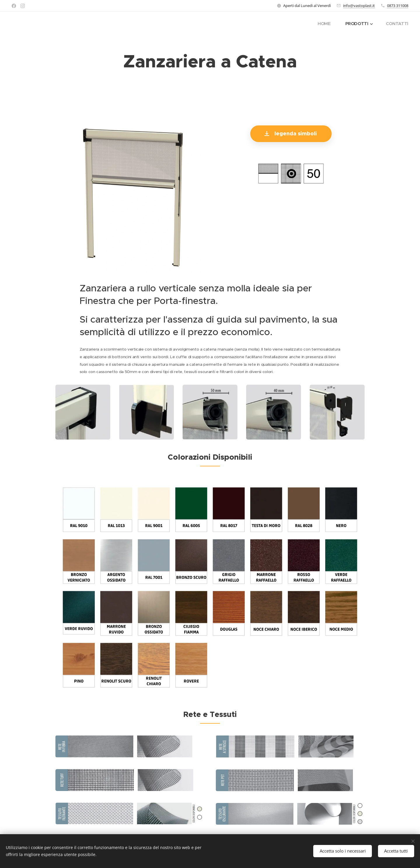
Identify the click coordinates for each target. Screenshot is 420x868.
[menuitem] (325, 24)
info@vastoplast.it (359, 6)
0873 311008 (398, 6)
